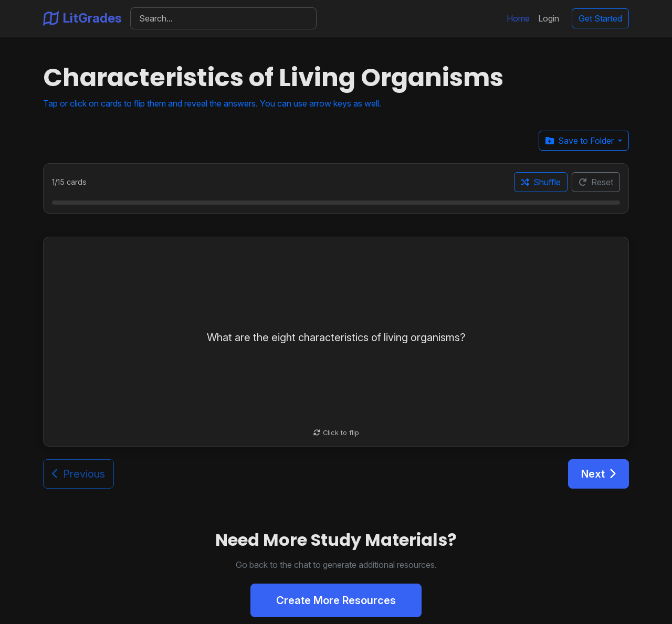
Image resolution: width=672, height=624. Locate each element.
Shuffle (541, 182)
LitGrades (82, 18)
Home (518, 18)
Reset (596, 182)
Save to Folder (581, 141)
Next (598, 474)
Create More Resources (336, 600)
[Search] (223, 18)
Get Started (600, 18)
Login (549, 18)
